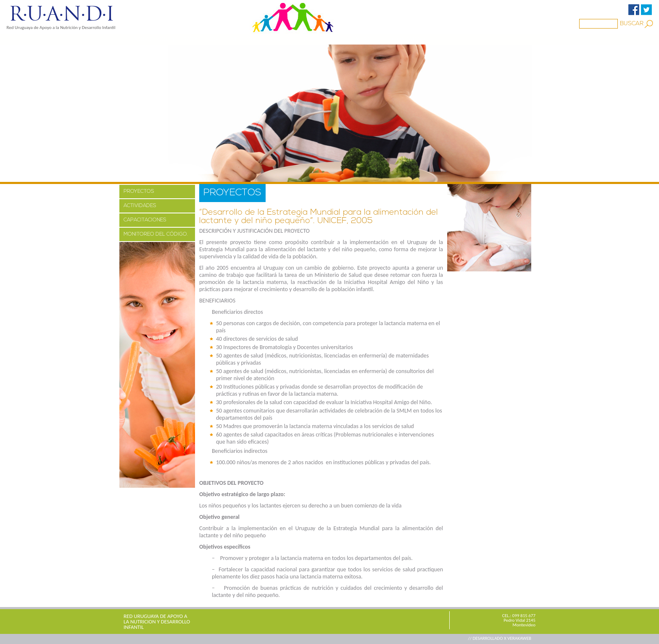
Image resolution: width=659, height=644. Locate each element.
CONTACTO (408, 39)
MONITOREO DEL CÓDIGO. (156, 234)
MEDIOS (243, 39)
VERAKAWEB (519, 638)
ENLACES (365, 39)
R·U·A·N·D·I (61, 14)
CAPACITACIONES (145, 220)
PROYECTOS (200, 39)
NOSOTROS (151, 39)
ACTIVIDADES (140, 206)
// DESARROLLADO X (488, 638)
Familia (279, 39)
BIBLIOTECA (321, 39)
